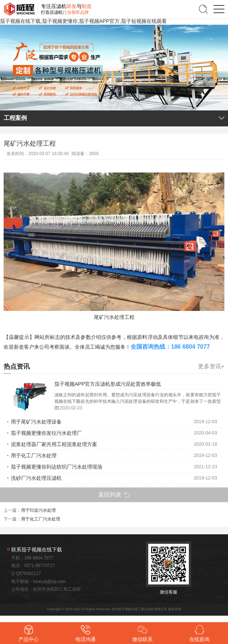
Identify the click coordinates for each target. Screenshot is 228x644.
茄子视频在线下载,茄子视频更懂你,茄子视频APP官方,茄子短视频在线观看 (83, 21)
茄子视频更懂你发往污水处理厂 (46, 433)
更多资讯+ (211, 366)
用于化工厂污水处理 (34, 455)
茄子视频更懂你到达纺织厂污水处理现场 (57, 467)
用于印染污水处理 (38, 510)
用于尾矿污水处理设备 (36, 422)
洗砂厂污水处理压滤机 (36, 478)
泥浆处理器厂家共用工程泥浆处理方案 (54, 444)
